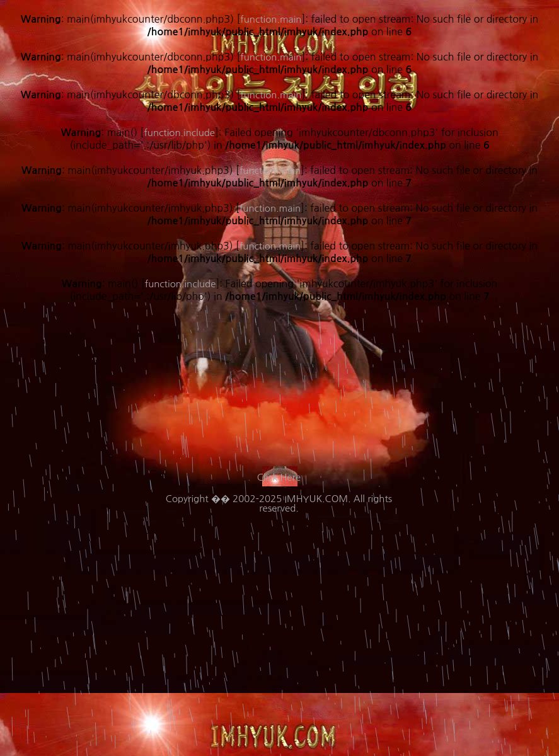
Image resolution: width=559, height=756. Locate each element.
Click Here (279, 477)
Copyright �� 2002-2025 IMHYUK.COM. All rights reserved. (279, 503)
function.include (181, 284)
